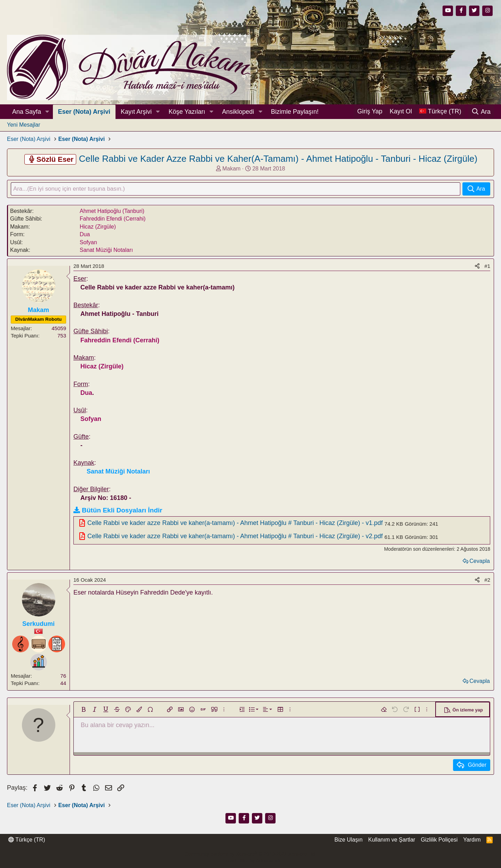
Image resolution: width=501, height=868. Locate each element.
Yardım (472, 840)
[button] (47, 112)
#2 (487, 580)
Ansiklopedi (238, 112)
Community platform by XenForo (250, 854)
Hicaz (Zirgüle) (98, 227)
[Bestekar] (21, 644)
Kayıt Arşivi (136, 112)
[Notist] (57, 644)
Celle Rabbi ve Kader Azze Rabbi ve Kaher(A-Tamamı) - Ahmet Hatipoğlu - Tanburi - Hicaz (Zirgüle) (278, 159)
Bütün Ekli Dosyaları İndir (122, 511)
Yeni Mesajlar (23, 125)
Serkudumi (38, 624)
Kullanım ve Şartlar (392, 840)
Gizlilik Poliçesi (439, 840)
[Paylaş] (477, 267)
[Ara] (481, 112)
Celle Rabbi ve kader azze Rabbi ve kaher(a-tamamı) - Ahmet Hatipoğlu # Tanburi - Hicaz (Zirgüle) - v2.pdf (235, 537)
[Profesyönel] (39, 662)
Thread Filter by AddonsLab (250, 861)
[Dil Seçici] (440, 112)
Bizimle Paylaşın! (295, 112)
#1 (487, 267)
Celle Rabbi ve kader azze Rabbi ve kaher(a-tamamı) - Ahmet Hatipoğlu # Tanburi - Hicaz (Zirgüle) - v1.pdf (235, 523)
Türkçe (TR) (27, 840)
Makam (231, 169)
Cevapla (480, 562)
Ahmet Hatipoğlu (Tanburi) (112, 212)
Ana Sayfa (27, 112)
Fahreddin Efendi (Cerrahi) (113, 219)
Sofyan (88, 243)
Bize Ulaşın (348, 840)
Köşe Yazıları (187, 112)
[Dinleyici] (39, 644)
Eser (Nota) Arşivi (84, 112)
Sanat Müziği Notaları (106, 251)
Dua (85, 235)
